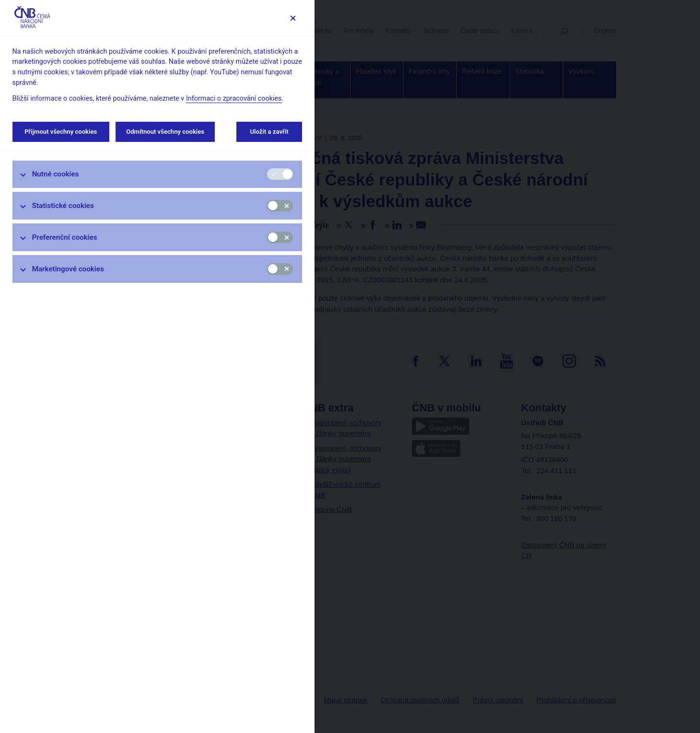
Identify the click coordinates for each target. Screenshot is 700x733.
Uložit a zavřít (269, 132)
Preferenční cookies (65, 237)
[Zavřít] (293, 18)
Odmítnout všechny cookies (165, 132)
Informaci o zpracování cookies (234, 99)
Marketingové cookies (68, 269)
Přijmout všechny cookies (61, 132)
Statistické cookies (63, 206)
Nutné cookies (56, 174)
